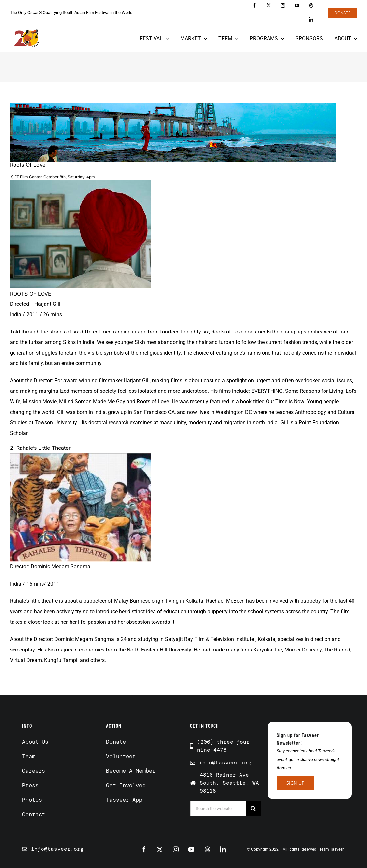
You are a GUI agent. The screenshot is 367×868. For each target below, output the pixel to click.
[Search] (253, 809)
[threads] (311, 5)
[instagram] (283, 5)
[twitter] (269, 5)
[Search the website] (218, 809)
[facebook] (254, 5)
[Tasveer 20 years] (26, 39)
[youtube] (297, 5)
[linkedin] (311, 20)
